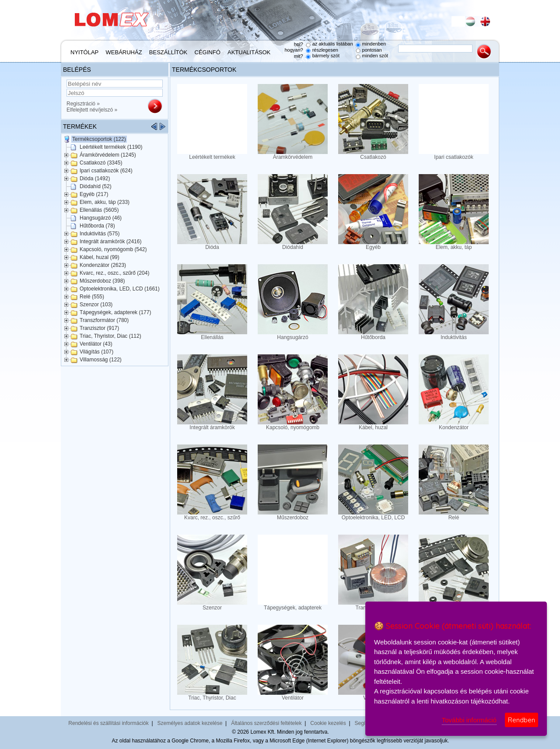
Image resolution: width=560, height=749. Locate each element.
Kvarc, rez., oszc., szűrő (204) (114, 273)
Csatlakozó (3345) (101, 163)
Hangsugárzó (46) (101, 218)
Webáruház (124, 52)
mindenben (374, 44)
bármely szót (326, 56)
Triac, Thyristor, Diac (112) (110, 336)
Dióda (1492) (95, 178)
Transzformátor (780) (104, 320)
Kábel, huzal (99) (100, 257)
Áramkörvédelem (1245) (108, 155)
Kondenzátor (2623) (103, 265)
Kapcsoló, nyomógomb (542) (113, 249)
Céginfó (208, 52)
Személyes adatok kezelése (190, 723)
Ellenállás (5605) (99, 210)
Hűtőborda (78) (97, 226)
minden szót (375, 56)
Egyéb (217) (94, 194)
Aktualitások (249, 52)
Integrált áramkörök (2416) (110, 241)
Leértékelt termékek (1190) (111, 147)
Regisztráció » (83, 104)
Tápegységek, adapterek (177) (115, 312)
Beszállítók (168, 52)
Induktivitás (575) (100, 234)
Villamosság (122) (101, 360)
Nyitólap (84, 52)
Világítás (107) (96, 352)
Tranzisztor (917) (99, 328)
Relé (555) (92, 297)
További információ (469, 720)
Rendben (521, 720)
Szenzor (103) (96, 304)
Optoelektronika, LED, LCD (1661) (120, 289)
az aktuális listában (333, 44)
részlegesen (325, 50)
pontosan (372, 50)
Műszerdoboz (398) (102, 281)
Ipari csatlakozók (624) (106, 171)
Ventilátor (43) (96, 344)
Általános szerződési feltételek (266, 723)
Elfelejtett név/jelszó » (92, 110)
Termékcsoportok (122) (99, 139)
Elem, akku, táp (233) (105, 202)
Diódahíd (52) (96, 186)
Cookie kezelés (328, 723)
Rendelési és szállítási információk (108, 723)
